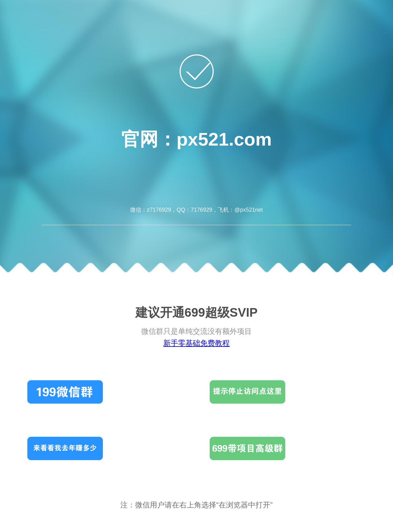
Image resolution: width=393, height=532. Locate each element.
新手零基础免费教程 (196, 343)
